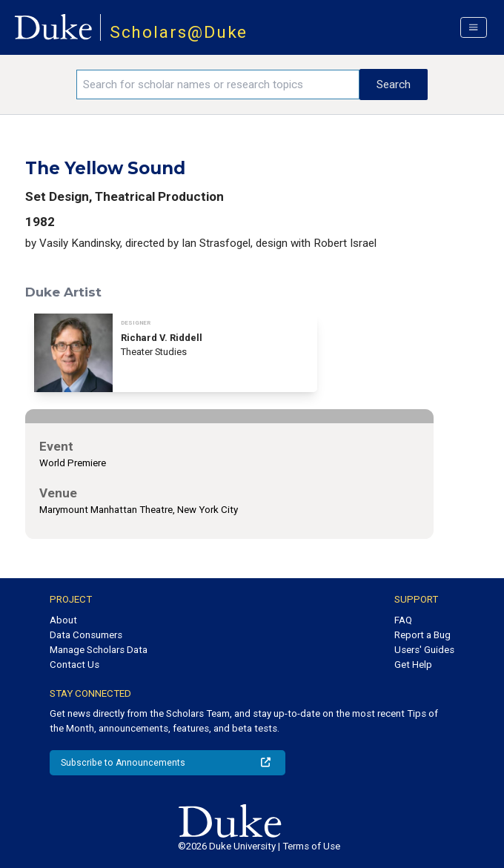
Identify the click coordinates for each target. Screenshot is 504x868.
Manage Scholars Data (99, 650)
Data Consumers (86, 635)
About (63, 620)
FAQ (403, 620)
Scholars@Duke (179, 32)
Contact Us (74, 665)
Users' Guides (424, 650)
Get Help (413, 665)
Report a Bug (422, 635)
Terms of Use (311, 846)
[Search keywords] (218, 85)
